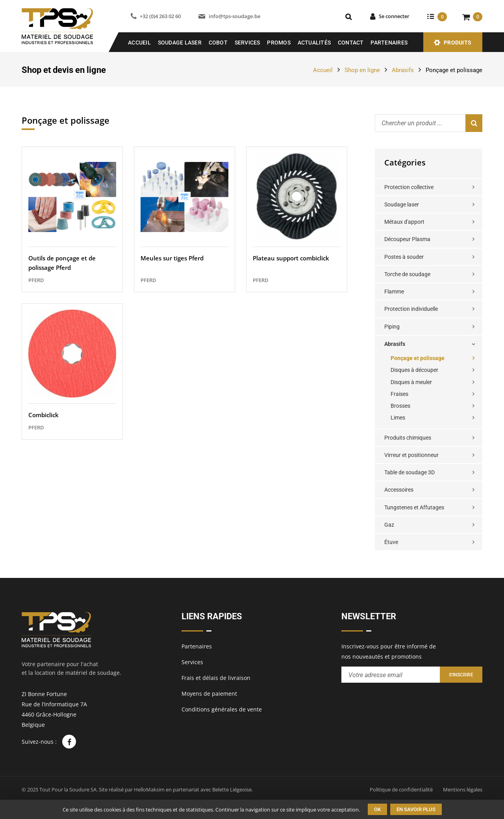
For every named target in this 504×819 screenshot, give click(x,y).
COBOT (218, 43)
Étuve (391, 542)
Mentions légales (463, 789)
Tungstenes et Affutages (414, 507)
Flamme (394, 292)
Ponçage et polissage (418, 358)
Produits (458, 43)
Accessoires (399, 490)
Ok (377, 809)
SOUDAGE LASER (180, 43)
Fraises (399, 394)
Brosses (400, 406)
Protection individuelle (411, 309)
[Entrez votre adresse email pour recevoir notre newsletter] (391, 675)
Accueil (139, 43)
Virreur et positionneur (411, 455)
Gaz (389, 525)
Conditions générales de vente (222, 709)
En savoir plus (416, 809)
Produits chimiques (408, 438)
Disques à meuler (411, 382)
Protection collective (409, 187)
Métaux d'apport (404, 222)
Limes (398, 418)
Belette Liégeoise (232, 789)
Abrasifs (403, 70)
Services (247, 43)
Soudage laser (402, 204)
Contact (351, 43)
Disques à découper (414, 370)
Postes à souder (404, 257)
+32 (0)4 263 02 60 (160, 16)
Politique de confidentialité (401, 789)
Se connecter (394, 16)
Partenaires (389, 43)
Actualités (314, 43)
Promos (279, 43)
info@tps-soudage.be (234, 16)
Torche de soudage (407, 274)
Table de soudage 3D (409, 472)
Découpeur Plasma (407, 239)
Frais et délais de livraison (216, 678)
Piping (392, 327)
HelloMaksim (149, 789)
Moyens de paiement (209, 694)
